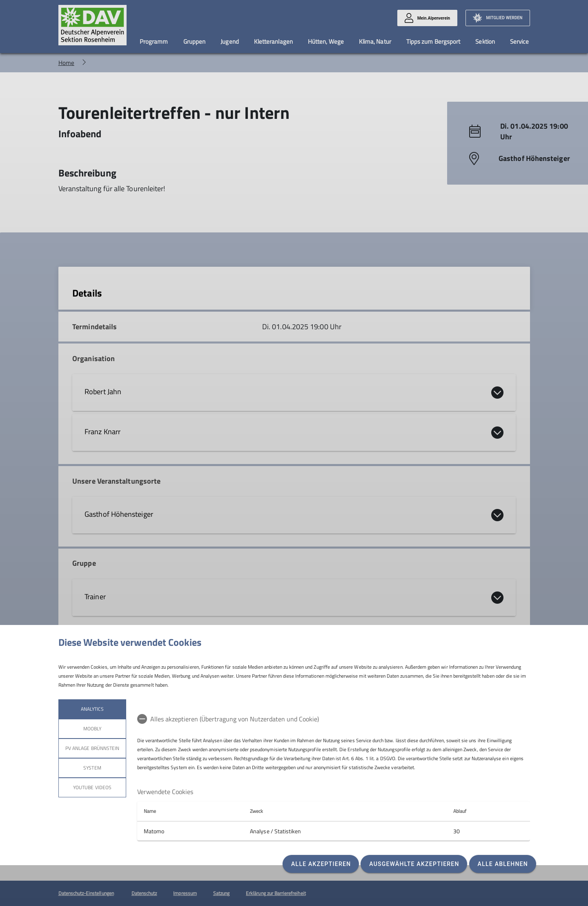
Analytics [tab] (92, 709)
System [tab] (92, 768)
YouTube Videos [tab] (92, 787)
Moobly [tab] (92, 729)
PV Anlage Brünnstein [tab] (92, 748)
